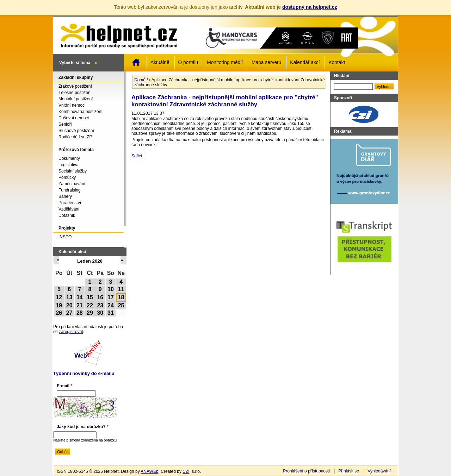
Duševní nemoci (74, 118)
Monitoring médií (225, 62)
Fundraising (70, 190)
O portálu (188, 62)
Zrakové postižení (75, 86)
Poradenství (70, 203)
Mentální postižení (76, 99)
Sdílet (137, 156)
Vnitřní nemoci (72, 105)
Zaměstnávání (72, 184)
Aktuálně (160, 62)
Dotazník (67, 215)
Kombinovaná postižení (81, 112)
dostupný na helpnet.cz (310, 7)
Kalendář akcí (305, 62)
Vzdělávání (69, 209)
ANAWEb (149, 471)
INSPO (65, 237)
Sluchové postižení (76, 131)
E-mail (64, 386)
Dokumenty (69, 158)
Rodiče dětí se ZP (75, 137)
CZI (186, 471)
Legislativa (69, 165)
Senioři (65, 124)
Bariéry (65, 196)
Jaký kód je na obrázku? (83, 427)
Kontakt (337, 62)
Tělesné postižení (75, 93)
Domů (136, 62)
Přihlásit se (349, 471)
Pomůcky (67, 177)
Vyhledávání (379, 471)
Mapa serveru (266, 62)
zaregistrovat (71, 332)
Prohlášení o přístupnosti (306, 471)
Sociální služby (73, 171)
